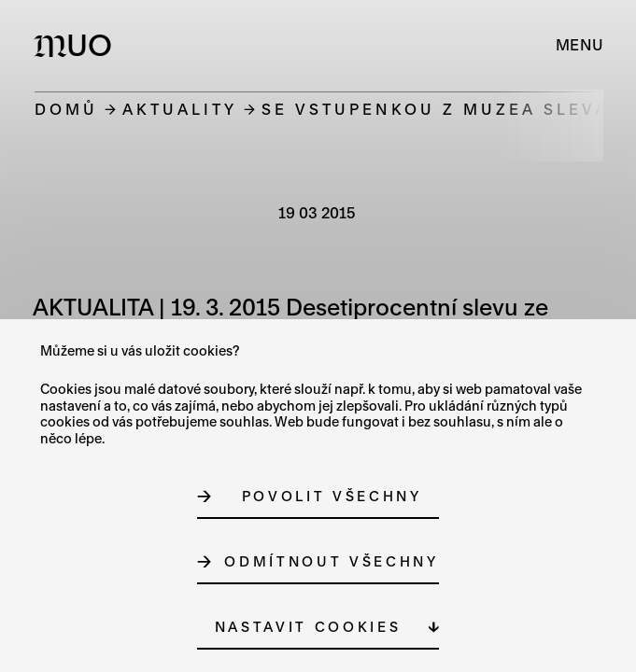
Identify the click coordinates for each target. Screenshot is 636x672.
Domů (66, 109)
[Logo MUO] (77, 45)
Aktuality (180, 109)
